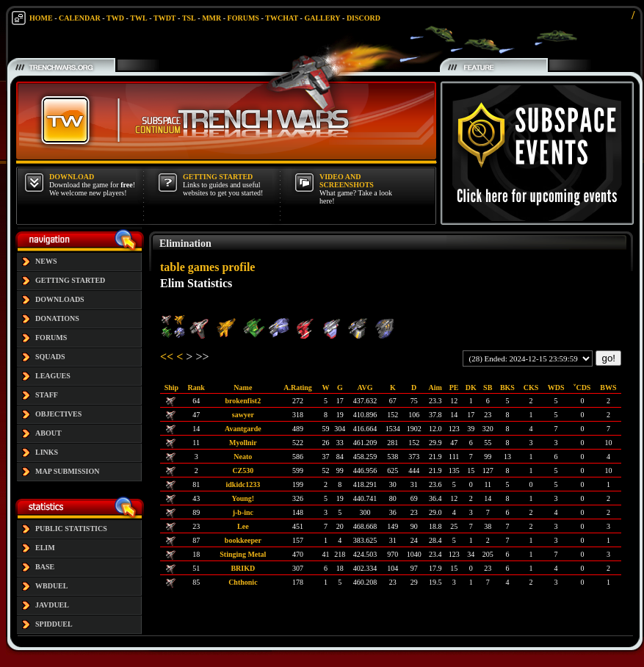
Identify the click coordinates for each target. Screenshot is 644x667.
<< (167, 357)
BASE (45, 567)
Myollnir (243, 443)
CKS (531, 387)
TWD (115, 18)
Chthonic (243, 582)
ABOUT (48, 433)
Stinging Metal (243, 554)
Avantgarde (243, 429)
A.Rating (298, 387)
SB (488, 387)
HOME (41, 18)
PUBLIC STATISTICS (71, 529)
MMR (211, 18)
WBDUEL (51, 586)
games (204, 267)
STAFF (47, 395)
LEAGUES (53, 376)
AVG (365, 387)
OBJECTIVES (58, 414)
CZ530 (243, 470)
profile (238, 267)
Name (243, 387)
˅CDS (582, 387)
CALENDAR (80, 18)
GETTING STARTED (70, 280)
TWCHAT (282, 18)
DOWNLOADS (60, 299)
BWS (608, 387)
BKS (507, 387)
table (173, 267)
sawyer (243, 415)
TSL (189, 18)
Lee (243, 526)
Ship (171, 387)
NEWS (46, 261)
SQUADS (50, 357)
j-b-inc (243, 512)
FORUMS (243, 18)
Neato (243, 457)
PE (454, 387)
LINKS (47, 452)
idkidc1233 (243, 484)
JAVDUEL (52, 605)
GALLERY (322, 18)
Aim (435, 387)
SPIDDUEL (54, 624)
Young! (243, 498)
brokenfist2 (243, 401)
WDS (556, 387)
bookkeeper (243, 540)
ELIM (45, 548)
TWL (138, 18)
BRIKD (243, 568)
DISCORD (363, 18)
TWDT (165, 18)
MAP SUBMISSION (68, 471)
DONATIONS (57, 318)
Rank (196, 387)
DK (471, 387)
